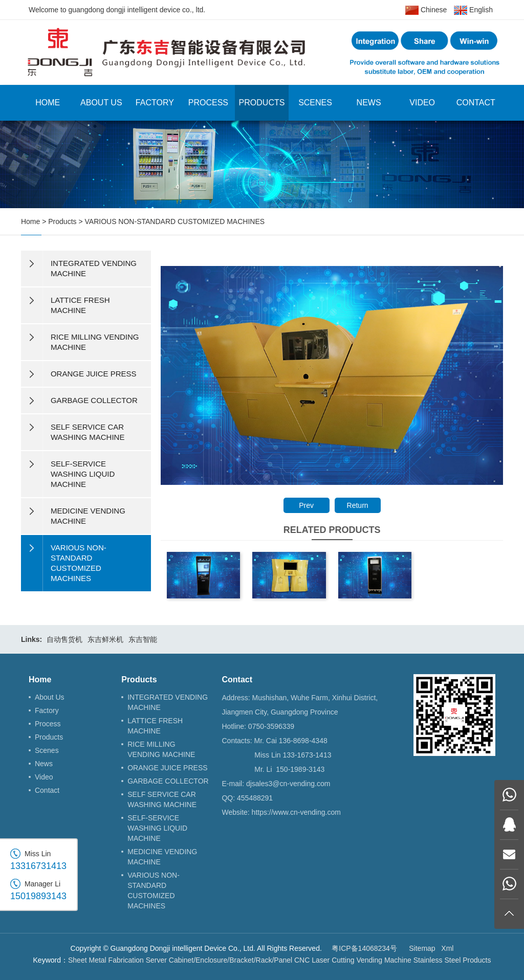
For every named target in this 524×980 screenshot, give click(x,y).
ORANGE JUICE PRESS (167, 768)
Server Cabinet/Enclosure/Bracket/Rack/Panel (219, 960)
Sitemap (422, 948)
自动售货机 (64, 639)
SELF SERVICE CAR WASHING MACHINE (162, 799)
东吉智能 (143, 639)
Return (358, 505)
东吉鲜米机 (105, 639)
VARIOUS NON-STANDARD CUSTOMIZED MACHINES (175, 221)
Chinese (426, 10)
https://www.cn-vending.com (296, 812)
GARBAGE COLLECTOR (168, 781)
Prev (306, 505)
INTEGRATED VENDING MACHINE (168, 702)
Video (422, 103)
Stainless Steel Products (452, 960)
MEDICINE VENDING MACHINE (162, 857)
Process (208, 103)
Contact (476, 103)
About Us (101, 103)
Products (262, 103)
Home (48, 103)
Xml (447, 948)
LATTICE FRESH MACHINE (155, 726)
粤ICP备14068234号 (364, 948)
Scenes (315, 103)
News (369, 103)
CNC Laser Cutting (324, 960)
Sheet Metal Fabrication (106, 960)
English (473, 10)
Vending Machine (384, 960)
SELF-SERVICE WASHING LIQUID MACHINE (157, 828)
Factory (155, 103)
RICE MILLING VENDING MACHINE (161, 749)
